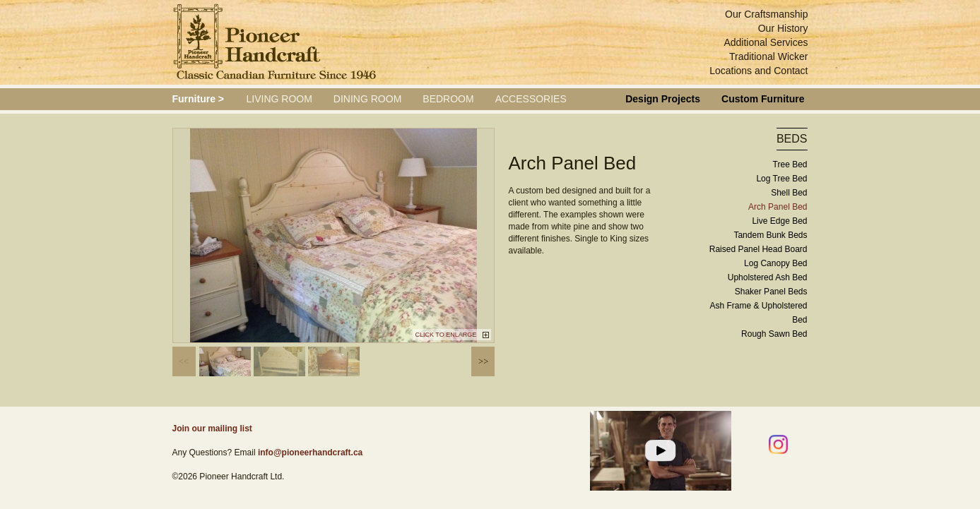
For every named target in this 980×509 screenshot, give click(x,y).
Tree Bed (790, 164)
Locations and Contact (758, 71)
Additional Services (766, 42)
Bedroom (448, 99)
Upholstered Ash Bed (768, 277)
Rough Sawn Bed (774, 334)
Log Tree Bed (781, 179)
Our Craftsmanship (766, 14)
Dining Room (367, 99)
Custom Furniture (763, 99)
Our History (783, 28)
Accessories (531, 99)
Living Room (279, 99)
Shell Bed (789, 193)
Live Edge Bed (779, 221)
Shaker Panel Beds (771, 292)
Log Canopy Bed (775, 263)
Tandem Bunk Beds (770, 235)
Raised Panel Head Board (758, 249)
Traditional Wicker (769, 56)
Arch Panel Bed (778, 207)
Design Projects (663, 99)
